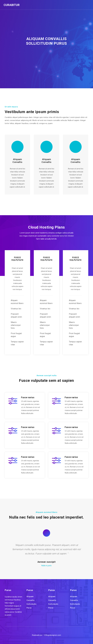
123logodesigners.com (52, 635)
